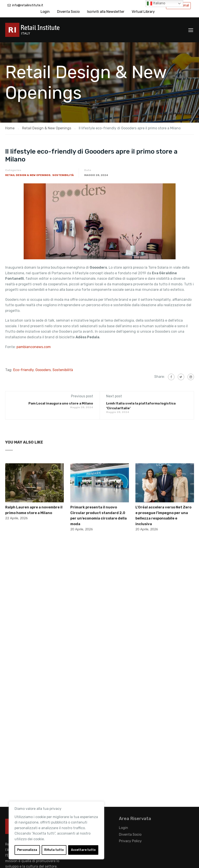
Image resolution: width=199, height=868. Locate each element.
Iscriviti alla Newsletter (106, 12)
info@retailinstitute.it (28, 5)
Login (45, 12)
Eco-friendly (23, 370)
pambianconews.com (34, 347)
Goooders (43, 370)
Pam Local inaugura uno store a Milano (61, 403)
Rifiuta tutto (54, 850)
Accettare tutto (83, 850)
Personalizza (27, 850)
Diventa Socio (68, 12)
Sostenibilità (63, 175)
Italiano (156, 3)
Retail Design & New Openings (28, 175)
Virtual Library (143, 12)
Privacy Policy (130, 841)
